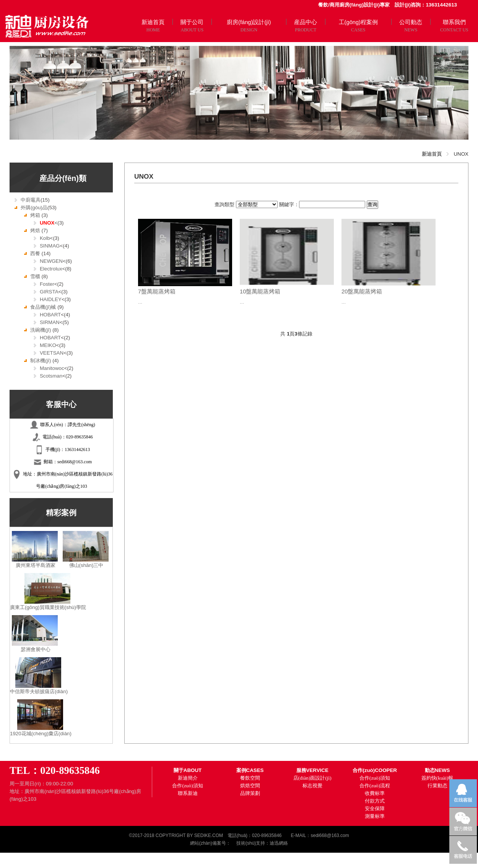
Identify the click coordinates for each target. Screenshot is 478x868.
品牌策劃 (250, 793)
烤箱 (36, 215)
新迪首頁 (153, 22)
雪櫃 (36, 276)
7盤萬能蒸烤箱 (157, 292)
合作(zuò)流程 (375, 786)
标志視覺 (312, 786)
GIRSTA (49, 292)
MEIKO (48, 345)
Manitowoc (52, 368)
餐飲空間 (250, 778)
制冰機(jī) (41, 361)
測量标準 (375, 816)
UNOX (47, 223)
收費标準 (375, 793)
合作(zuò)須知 (187, 786)
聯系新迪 (188, 793)
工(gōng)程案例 (358, 22)
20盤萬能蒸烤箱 (362, 292)
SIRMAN (50, 322)
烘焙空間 (250, 786)
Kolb (45, 238)
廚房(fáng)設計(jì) (249, 22)
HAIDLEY (51, 299)
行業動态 (437, 786)
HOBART (50, 315)
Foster (47, 284)
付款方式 (375, 801)
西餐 (36, 253)
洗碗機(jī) (41, 330)
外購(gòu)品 (34, 208)
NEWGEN (51, 261)
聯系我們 (454, 22)
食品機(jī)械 (44, 307)
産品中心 (306, 22)
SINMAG (50, 246)
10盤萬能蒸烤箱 (260, 292)
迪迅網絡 (279, 843)
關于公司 (192, 22)
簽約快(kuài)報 (437, 778)
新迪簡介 (188, 778)
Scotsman (51, 376)
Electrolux (51, 269)
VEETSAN (52, 353)
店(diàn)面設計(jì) (312, 778)
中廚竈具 (31, 200)
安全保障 (375, 809)
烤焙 (36, 230)
